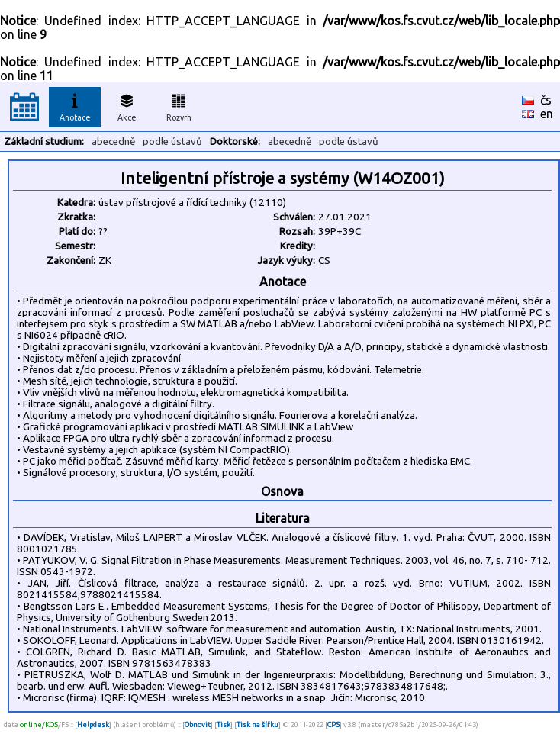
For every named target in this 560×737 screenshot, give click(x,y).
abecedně (113, 142)
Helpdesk (93, 724)
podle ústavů (172, 142)
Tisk (224, 724)
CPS (333, 724)
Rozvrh (179, 105)
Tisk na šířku (257, 724)
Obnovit (198, 724)
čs (546, 100)
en (547, 114)
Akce (127, 105)
